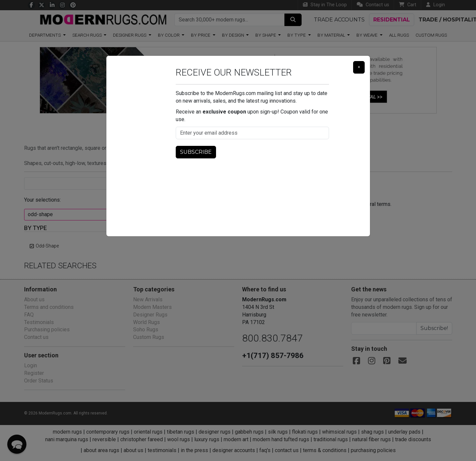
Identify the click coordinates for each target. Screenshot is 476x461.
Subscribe (195, 152)
